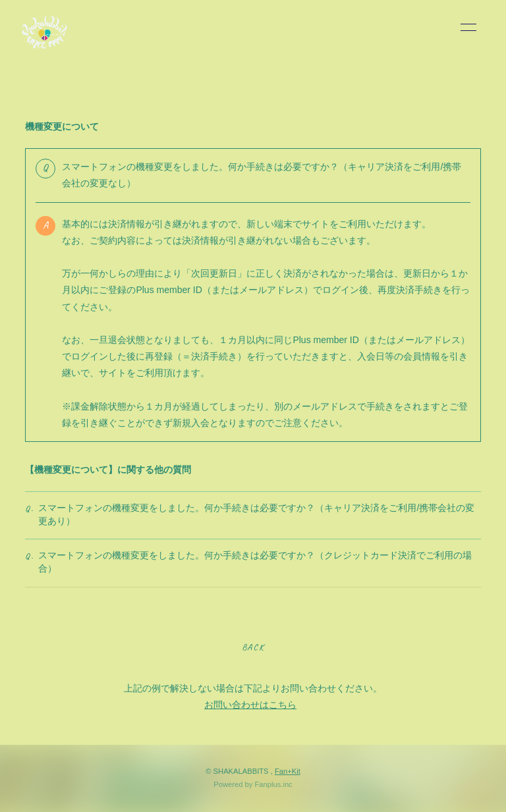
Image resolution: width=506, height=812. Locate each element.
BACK (253, 647)
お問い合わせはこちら (250, 705)
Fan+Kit (288, 771)
